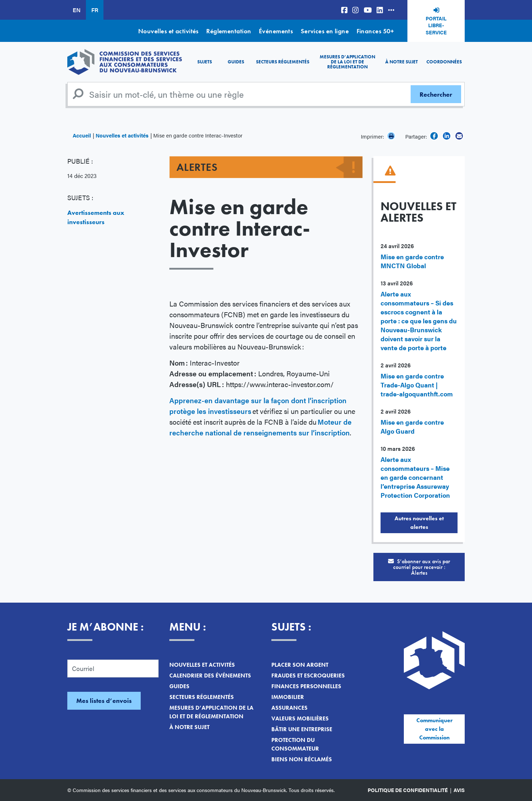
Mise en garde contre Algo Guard (412, 426)
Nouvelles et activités (168, 31)
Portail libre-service (436, 25)
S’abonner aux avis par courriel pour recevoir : (419, 567)
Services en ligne (325, 31)
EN (77, 10)
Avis (459, 790)
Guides (236, 62)
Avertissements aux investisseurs (96, 217)
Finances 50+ (375, 31)
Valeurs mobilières (300, 718)
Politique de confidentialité (408, 790)
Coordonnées (444, 62)
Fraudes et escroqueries (308, 675)
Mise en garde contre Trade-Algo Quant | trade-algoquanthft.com (417, 385)
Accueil (82, 135)
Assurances (289, 708)
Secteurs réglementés (283, 62)
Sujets (205, 62)
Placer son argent (300, 665)
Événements (276, 31)
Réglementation (229, 31)
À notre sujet (402, 62)
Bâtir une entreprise (302, 729)
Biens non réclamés (302, 759)
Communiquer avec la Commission (434, 729)
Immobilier (288, 697)
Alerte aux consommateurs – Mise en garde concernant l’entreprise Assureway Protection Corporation (415, 477)
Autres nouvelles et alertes (419, 523)
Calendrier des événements (210, 675)
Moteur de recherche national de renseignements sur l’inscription (260, 427)
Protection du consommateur (295, 744)
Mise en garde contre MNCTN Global (412, 261)
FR (95, 10)
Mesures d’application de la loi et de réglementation (347, 62)
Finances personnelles (306, 686)
